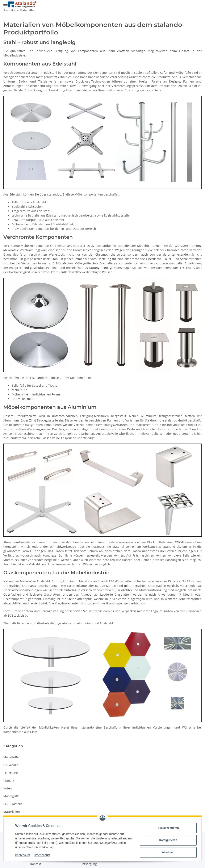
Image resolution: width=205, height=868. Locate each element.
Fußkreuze (11, 765)
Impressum (24, 855)
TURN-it (9, 781)
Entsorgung (89, 864)
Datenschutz (43, 855)
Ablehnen (167, 852)
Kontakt (36, 864)
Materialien (12, 812)
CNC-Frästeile (13, 804)
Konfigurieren (167, 840)
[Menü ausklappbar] (5, 3)
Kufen (8, 788)
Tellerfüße (11, 773)
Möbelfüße (11, 757)
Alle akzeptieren (167, 828)
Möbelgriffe (11, 796)
